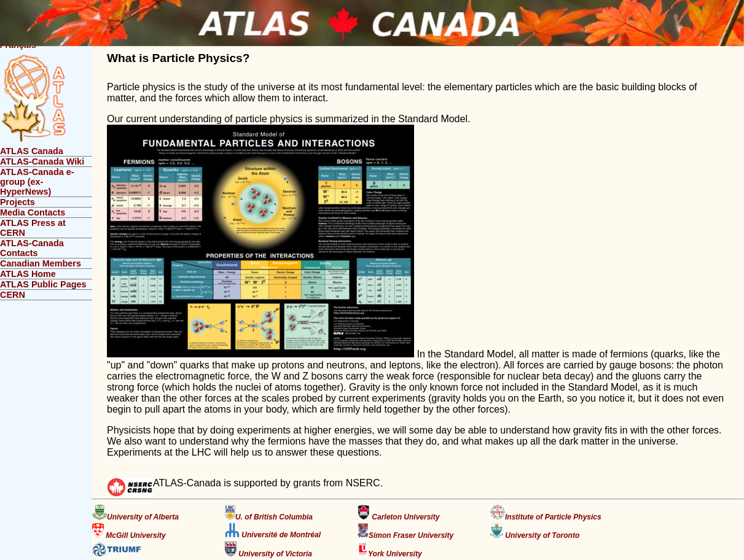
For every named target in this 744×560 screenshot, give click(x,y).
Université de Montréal (273, 531)
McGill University (129, 531)
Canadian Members (41, 263)
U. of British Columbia (269, 513)
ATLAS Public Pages (43, 284)
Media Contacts (33, 212)
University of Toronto (535, 531)
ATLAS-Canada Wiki (42, 161)
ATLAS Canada (32, 151)
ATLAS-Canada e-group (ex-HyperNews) (37, 182)
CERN (13, 295)
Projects (18, 202)
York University (390, 550)
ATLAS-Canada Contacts (32, 248)
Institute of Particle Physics (546, 513)
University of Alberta (135, 513)
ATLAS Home (28, 274)
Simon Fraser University (405, 531)
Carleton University (398, 513)
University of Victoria (268, 550)
